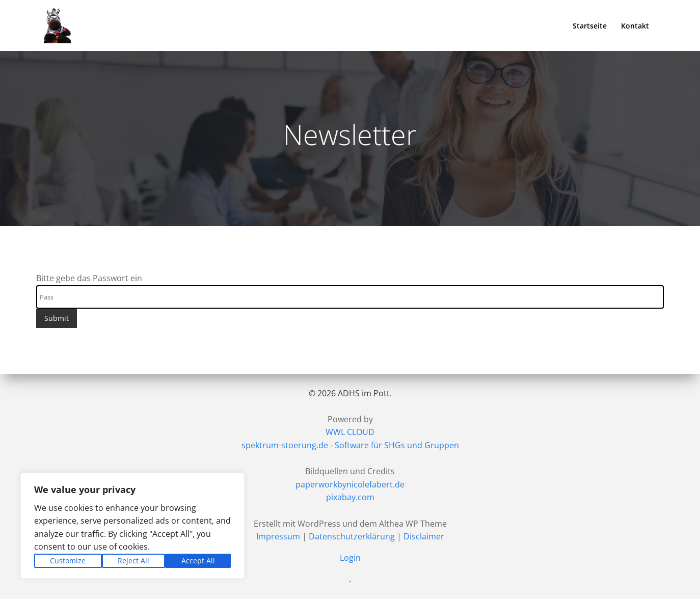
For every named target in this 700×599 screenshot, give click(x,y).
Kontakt (635, 26)
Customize (68, 561)
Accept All (198, 561)
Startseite (590, 26)
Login (350, 558)
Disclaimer (424, 536)
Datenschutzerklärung (352, 536)
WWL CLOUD (350, 432)
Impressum (278, 536)
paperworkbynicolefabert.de (350, 484)
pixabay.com (350, 497)
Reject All (133, 561)
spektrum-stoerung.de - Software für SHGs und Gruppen (350, 445)
